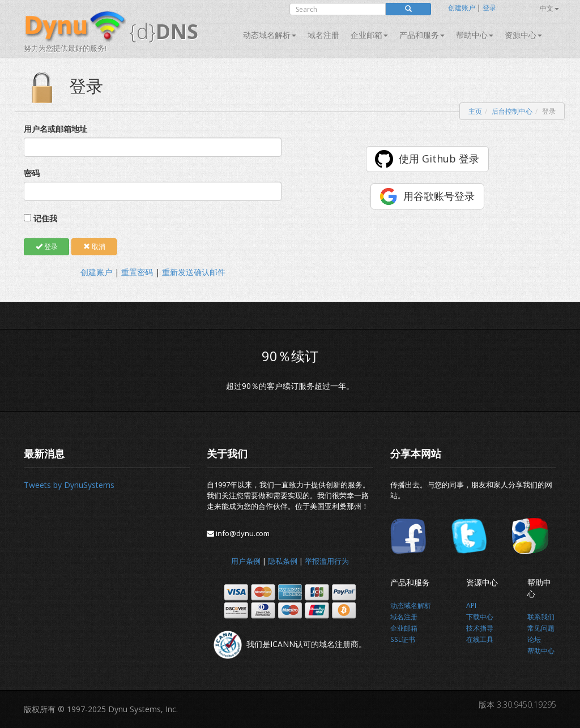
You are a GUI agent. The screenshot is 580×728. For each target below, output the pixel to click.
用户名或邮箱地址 (56, 129)
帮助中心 (475, 35)
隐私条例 (283, 561)
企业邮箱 (369, 35)
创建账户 (462, 8)
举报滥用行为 (327, 561)
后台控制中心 (512, 111)
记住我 (45, 218)
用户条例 (246, 561)
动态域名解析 (270, 35)
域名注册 (323, 35)
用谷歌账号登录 (439, 196)
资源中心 (523, 35)
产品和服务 (422, 35)
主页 (475, 111)
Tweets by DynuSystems (69, 485)
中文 (549, 8)
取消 (94, 247)
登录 (489, 8)
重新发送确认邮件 (194, 272)
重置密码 (137, 272)
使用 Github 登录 (439, 159)
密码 (32, 173)
